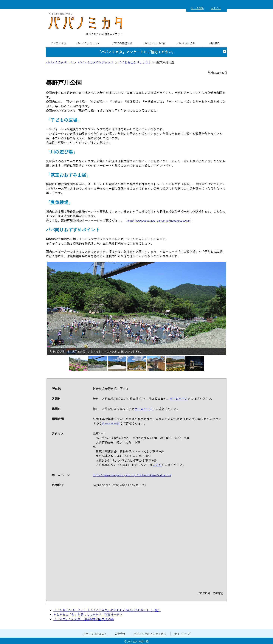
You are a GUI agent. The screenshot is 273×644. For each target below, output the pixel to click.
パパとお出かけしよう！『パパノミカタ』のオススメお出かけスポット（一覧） (107, 610)
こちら (157, 465)
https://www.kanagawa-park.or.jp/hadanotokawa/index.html (132, 475)
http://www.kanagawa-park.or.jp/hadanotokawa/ (159, 220)
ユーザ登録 (197, 8)
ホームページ (178, 399)
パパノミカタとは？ (88, 43)
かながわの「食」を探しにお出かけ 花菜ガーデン (88, 614)
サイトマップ (182, 634)
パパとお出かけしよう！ (135, 62)
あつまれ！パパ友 (155, 43)
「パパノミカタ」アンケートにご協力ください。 (136, 52)
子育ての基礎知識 (122, 43)
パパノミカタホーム (59, 62)
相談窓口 (215, 43)
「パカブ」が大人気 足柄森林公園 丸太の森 (84, 619)
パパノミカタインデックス (96, 62)
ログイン (216, 8)
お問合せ (120, 634)
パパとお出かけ (187, 43)
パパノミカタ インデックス (150, 634)
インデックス (58, 43)
